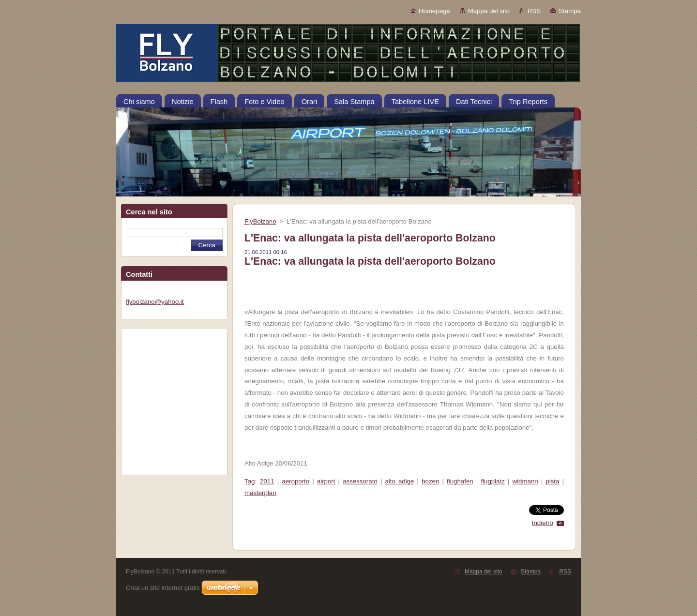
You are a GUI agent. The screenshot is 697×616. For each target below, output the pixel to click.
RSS (534, 11)
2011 (267, 481)
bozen (430, 481)
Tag (250, 481)
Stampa (570, 11)
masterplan (260, 493)
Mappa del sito (489, 11)
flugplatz (492, 481)
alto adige (399, 481)
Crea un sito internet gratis (163, 588)
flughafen (460, 481)
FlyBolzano (260, 221)
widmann (525, 481)
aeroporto (295, 481)
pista (552, 481)
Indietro (543, 523)
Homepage (434, 11)
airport (326, 481)
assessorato (360, 481)
